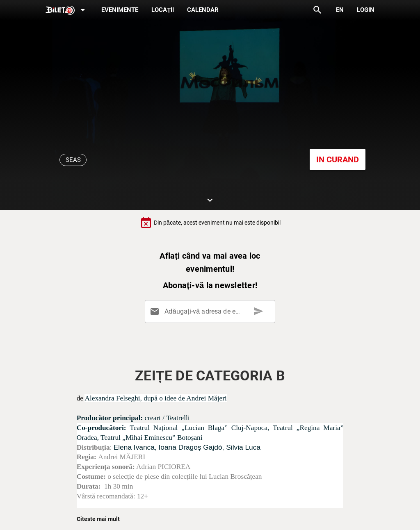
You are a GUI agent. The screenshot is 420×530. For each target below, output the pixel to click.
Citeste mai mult (98, 519)
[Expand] (67, 10)
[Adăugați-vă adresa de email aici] (212, 312)
